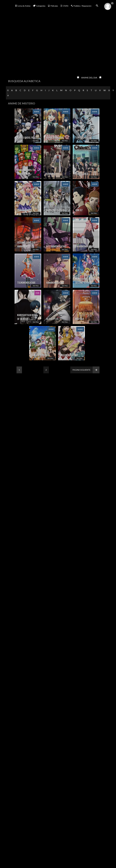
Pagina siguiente (86, 370)
